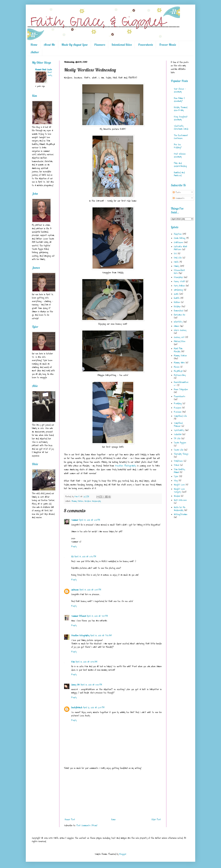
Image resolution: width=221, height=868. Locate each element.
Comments (179, 198)
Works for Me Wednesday (180, 509)
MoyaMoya (178, 371)
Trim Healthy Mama (179, 471)
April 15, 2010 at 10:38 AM (86, 662)
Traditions (178, 461)
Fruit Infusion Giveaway (180, 155)
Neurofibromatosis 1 (181, 384)
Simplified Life (180, 416)
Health (177, 298)
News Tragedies (181, 389)
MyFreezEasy (180, 375)
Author (35, 52)
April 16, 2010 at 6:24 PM (94, 708)
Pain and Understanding (180, 165)
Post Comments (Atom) (87, 825)
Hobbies (177, 302)
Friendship (178, 277)
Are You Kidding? (178, 146)
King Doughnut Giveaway (181, 118)
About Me (49, 45)
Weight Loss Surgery (179, 490)
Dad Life (178, 258)
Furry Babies (179, 286)
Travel (177, 465)
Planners (100, 45)
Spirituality (179, 430)
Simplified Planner (178, 425)
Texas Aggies (180, 443)
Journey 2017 (179, 337)
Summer (75, 520)
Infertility (178, 322)
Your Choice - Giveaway (180, 90)
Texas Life (179, 450)
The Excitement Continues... (181, 137)
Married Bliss (180, 341)
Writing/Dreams (181, 514)
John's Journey (180, 330)
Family (177, 266)
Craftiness (178, 242)
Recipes (178, 408)
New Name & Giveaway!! (179, 100)
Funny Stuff (179, 281)
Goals (176, 294)
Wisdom (177, 496)
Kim (73, 662)
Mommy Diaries (77, 501)
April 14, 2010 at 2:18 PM (90, 520)
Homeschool (179, 311)
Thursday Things (181, 454)
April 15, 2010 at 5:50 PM (91, 685)
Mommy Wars (179, 363)
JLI (72, 557)
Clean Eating (180, 238)
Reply (74, 546)
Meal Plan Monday (178, 350)
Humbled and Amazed (179, 174)
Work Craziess (180, 500)
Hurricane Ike (179, 315)
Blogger (123, 854)
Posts (177, 192)
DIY (175, 254)
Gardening (178, 290)
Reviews (178, 412)
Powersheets (145, 45)
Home (34, 45)
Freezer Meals (168, 45)
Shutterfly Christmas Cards (181, 127)
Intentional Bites (121, 45)
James (176, 326)
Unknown (75, 590)
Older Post (156, 820)
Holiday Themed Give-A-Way (181, 109)
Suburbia (178, 434)
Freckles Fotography (80, 636)
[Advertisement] (113, 794)
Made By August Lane (74, 45)
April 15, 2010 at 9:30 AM (101, 636)
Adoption (178, 234)
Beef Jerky (50, 74)
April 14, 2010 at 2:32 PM (85, 557)
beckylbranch (77, 708)
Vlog (176, 481)
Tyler (176, 476)
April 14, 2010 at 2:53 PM (90, 590)
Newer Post (70, 820)
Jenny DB (75, 685)
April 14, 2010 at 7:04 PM (97, 616)
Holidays (177, 307)
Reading (178, 403)
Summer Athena (79, 616)
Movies (177, 367)
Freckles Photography (125, 466)
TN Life (177, 439)
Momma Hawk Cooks (43, 70)
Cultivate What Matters (181, 248)
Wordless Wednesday (93, 501)
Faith (176, 262)
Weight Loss (179, 485)
